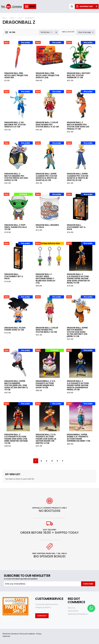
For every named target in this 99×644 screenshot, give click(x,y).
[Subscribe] (88, 584)
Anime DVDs (73, 611)
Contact (42, 616)
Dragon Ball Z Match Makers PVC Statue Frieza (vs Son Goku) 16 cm (16, 177)
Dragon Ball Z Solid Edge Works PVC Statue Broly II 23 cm (47, 124)
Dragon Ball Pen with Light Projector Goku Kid (16, 75)
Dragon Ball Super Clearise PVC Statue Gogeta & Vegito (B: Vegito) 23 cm (78, 177)
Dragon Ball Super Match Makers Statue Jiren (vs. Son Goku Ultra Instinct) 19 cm (16, 385)
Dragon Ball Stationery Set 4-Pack (76, 227)
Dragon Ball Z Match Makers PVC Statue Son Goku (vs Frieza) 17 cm (78, 126)
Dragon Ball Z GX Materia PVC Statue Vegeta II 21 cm (15, 124)
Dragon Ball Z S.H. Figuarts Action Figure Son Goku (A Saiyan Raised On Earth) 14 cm (46, 439)
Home (4, 18)
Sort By (43, 32)
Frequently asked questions (47, 604)
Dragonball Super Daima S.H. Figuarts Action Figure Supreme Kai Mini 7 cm (79, 438)
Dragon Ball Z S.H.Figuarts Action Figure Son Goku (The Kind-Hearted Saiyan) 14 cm (16, 439)
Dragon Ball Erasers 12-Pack (47, 226)
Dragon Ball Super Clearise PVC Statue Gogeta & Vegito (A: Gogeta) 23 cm (46, 177)
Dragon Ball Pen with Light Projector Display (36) (47, 75)
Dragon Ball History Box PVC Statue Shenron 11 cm (79, 75)
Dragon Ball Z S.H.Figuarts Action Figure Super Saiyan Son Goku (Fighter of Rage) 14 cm (78, 278)
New (48, 32)
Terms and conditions (27, 634)
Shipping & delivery (43, 607)
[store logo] (12, 6)
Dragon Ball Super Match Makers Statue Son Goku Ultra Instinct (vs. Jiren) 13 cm (77, 332)
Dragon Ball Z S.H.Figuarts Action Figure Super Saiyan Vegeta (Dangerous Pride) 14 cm (78, 385)
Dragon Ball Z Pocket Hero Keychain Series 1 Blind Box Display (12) (46, 278)
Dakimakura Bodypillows (78, 614)
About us (72, 608)
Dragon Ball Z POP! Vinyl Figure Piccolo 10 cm (16, 227)
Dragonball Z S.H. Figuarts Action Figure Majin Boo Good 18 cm (46, 384)
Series (12, 18)
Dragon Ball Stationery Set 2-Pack (14, 276)
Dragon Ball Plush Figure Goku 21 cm (15, 329)
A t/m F (20, 18)
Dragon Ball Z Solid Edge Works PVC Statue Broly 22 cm (47, 330)
